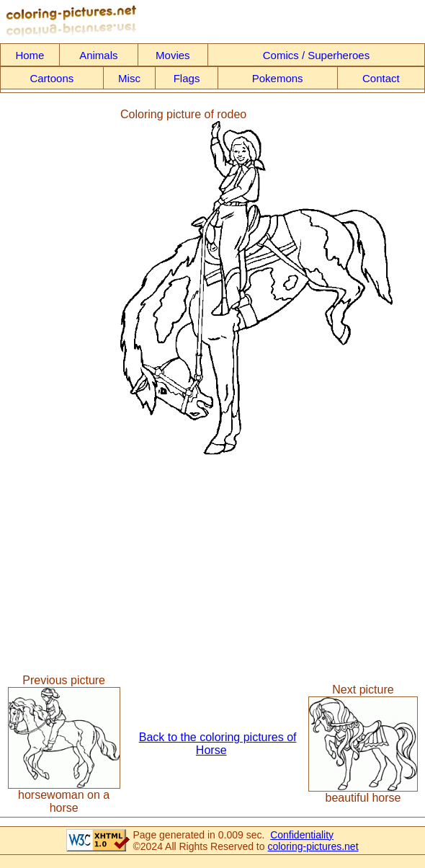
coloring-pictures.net (313, 846)
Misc (129, 78)
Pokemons (278, 78)
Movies (173, 55)
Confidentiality (302, 835)
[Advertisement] (60, 282)
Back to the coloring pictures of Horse (218, 744)
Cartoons (52, 78)
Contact (381, 78)
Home (30, 55)
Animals (98, 55)
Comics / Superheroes (316, 55)
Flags (187, 78)
